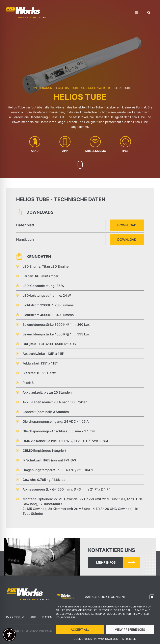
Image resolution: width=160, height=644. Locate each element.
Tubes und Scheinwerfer (91, 88)
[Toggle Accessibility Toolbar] (9, 635)
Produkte (48, 88)
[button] (152, 598)
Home (34, 88)
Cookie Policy (83, 640)
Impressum (129, 640)
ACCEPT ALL (80, 630)
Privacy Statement (107, 640)
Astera (63, 88)
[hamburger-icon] (136, 13)
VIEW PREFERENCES (130, 630)
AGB (33, 617)
